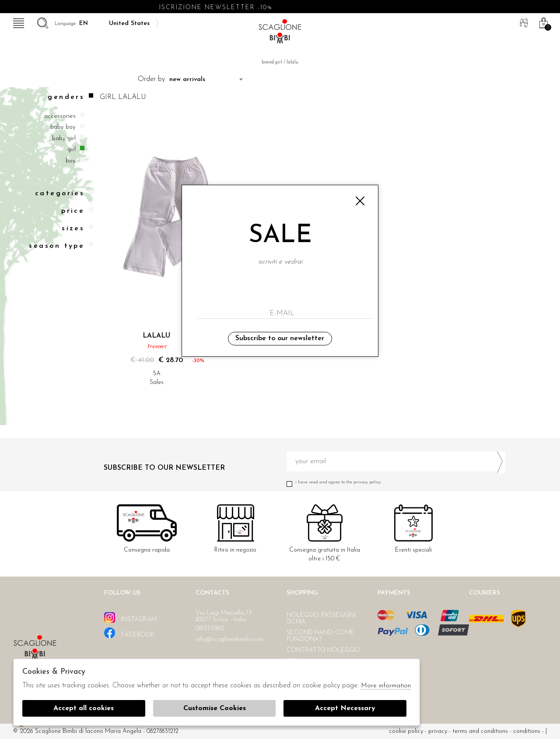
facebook (129, 633)
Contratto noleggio (323, 650)
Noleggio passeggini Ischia (321, 619)
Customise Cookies (215, 708)
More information (386, 686)
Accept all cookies (84, 708)
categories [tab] (64, 193)
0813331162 (210, 628)
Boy (71, 161)
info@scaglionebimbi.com (229, 639)
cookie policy (406, 731)
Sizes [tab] (77, 228)
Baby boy (63, 127)
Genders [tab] (70, 97)
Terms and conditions (480, 731)
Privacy (438, 731)
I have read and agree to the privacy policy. (396, 482)
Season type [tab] (61, 246)
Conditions (527, 731)
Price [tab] (77, 211)
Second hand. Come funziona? (320, 636)
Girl (72, 150)
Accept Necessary (345, 708)
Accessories (60, 116)
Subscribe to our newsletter (280, 338)
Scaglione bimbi (280, 34)
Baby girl (64, 139)
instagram (130, 618)
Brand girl (272, 62)
